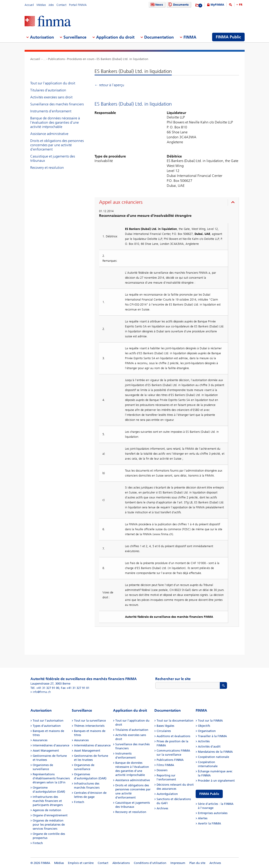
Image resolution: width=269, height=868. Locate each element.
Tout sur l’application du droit (53, 83)
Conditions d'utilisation (150, 863)
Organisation (207, 731)
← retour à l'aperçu (109, 85)
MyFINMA (217, 5)
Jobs (51, 5)
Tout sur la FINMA (210, 721)
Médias (41, 5)
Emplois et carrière (81, 863)
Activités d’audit (209, 746)
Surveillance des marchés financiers (57, 104)
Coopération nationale (213, 757)
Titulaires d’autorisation (48, 90)
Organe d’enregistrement (50, 815)
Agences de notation (47, 810)
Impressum (178, 863)
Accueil (29, 5)
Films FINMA (165, 765)
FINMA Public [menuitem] (228, 37)
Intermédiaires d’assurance (51, 745)
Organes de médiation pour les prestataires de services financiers (49, 825)
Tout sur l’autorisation (48, 721)
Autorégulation (167, 794)
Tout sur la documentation (175, 721)
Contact (61, 5)
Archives (162, 808)
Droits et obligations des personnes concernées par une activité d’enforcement (57, 145)
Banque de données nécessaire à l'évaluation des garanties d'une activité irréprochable (55, 122)
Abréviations (121, 863)
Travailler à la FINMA (212, 736)
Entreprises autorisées (213, 813)
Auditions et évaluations (173, 736)
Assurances (40, 740)
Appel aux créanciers (121, 202)
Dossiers (162, 770)
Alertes (203, 818)
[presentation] (168, 203)
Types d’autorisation (47, 726)
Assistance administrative (49, 134)
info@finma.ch (42, 692)
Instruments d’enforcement (51, 111)
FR (241, 5)
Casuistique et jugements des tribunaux (53, 158)
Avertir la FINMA (209, 823)
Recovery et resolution (47, 168)
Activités (204, 741)
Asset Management (46, 751)
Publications (56, 59)
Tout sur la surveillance (90, 721)
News (156, 5)
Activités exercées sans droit (51, 97)
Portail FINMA (78, 5)
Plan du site (197, 863)
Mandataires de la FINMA (215, 752)
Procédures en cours (81, 59)
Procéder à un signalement (216, 781)
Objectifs (204, 726)
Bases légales (165, 726)
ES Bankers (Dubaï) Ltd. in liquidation (122, 59)
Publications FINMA (170, 760)
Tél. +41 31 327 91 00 (45, 688)
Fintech (38, 843)
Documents (178, 5)
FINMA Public (209, 794)
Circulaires (164, 731)
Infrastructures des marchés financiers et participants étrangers (48, 801)
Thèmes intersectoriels (89, 726)
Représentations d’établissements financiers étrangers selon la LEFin (51, 778)
